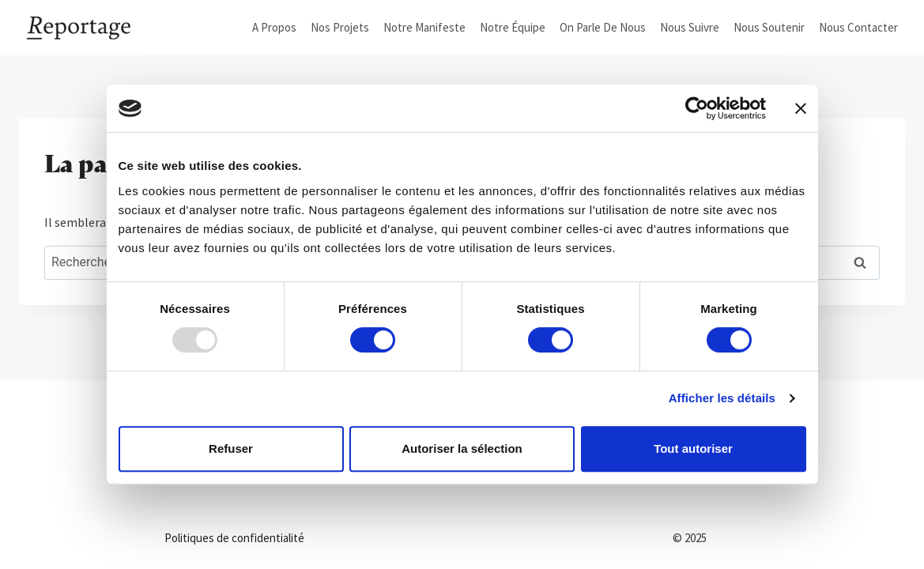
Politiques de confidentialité (234, 538)
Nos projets (340, 27)
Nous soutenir (769, 27)
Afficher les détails (722, 398)
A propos (274, 27)
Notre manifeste (424, 27)
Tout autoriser (693, 448)
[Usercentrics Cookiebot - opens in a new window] (697, 108)
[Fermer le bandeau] (801, 108)
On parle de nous (603, 27)
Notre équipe (513, 27)
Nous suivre (690, 27)
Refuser (231, 448)
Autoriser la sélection (462, 448)
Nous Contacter (858, 27)
